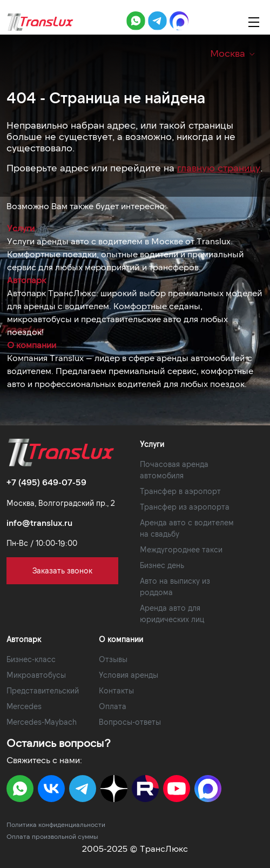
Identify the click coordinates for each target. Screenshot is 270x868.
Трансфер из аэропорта (185, 507)
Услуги (21, 228)
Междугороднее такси (181, 549)
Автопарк (26, 280)
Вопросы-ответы (130, 722)
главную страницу (219, 168)
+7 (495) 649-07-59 (46, 482)
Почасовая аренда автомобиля (174, 470)
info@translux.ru (39, 522)
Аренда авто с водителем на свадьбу (187, 528)
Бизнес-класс (31, 659)
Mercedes (24, 706)
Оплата (113, 706)
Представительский (43, 690)
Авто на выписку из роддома (175, 586)
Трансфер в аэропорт (180, 491)
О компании (32, 345)
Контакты (116, 690)
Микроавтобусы (36, 675)
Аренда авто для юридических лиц (172, 613)
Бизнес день (162, 565)
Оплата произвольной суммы (52, 836)
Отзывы (113, 659)
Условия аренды (129, 675)
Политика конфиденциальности (56, 824)
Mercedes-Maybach (42, 722)
